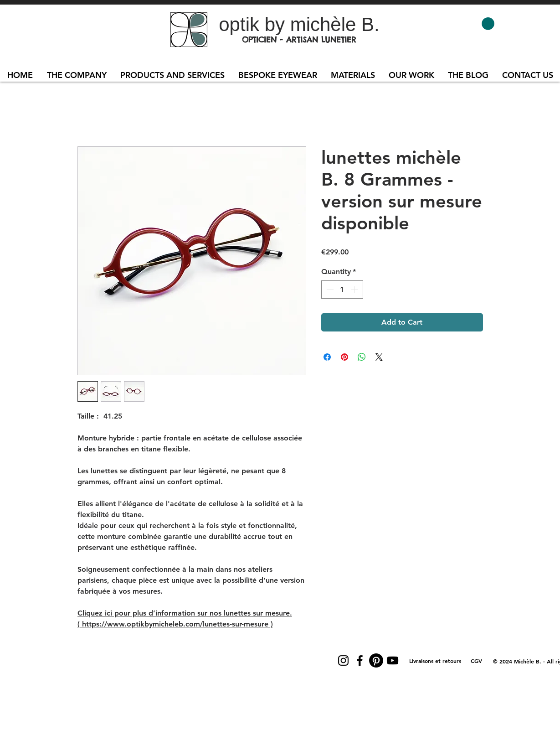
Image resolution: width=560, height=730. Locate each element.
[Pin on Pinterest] (344, 357)
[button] (488, 24)
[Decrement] (329, 290)
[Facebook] (360, 660)
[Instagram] (343, 660)
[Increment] (355, 290)
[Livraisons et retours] (435, 661)
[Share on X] (379, 357)
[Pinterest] (376, 660)
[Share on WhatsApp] (362, 357)
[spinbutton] (342, 290)
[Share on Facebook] (327, 357)
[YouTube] (393, 660)
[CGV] (476, 661)
